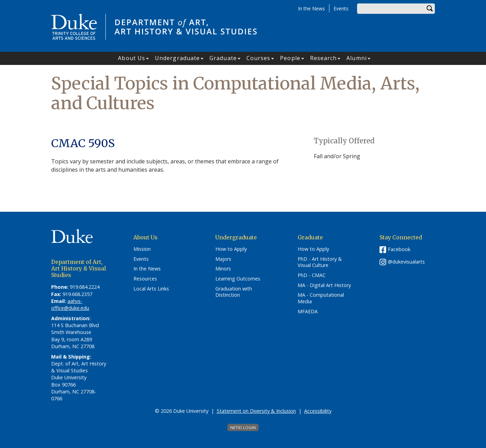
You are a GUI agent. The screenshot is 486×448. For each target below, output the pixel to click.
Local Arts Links (151, 289)
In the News (311, 8)
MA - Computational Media (321, 298)
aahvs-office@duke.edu (70, 304)
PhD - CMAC (312, 275)
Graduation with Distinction (234, 292)
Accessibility (318, 411)
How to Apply (231, 249)
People (290, 58)
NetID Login (243, 427)
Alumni (357, 58)
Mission (142, 249)
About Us (132, 58)
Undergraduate (177, 58)
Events (341, 8)
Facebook (399, 249)
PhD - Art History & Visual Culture (320, 262)
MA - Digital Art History (324, 285)
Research (324, 58)
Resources (145, 279)
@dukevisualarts (406, 262)
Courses (259, 58)
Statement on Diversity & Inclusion (256, 411)
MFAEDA (308, 312)
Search (430, 9)
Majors (223, 259)
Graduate (223, 58)
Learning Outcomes (238, 279)
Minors (223, 269)
